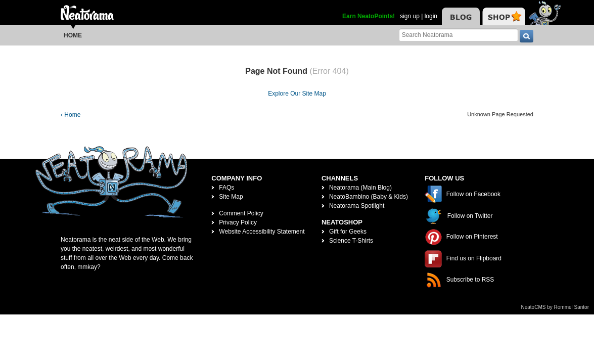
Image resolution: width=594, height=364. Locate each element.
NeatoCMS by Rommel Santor (555, 307)
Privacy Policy (238, 222)
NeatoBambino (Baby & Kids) (369, 197)
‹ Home (71, 115)
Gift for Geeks (348, 232)
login (431, 16)
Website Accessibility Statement (262, 232)
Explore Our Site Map (297, 94)
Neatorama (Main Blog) (360, 188)
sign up (410, 16)
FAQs (226, 188)
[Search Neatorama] (459, 35)
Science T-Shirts (351, 241)
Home (73, 35)
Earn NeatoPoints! (369, 16)
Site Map (231, 197)
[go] (527, 36)
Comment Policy (241, 213)
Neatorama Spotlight (357, 206)
